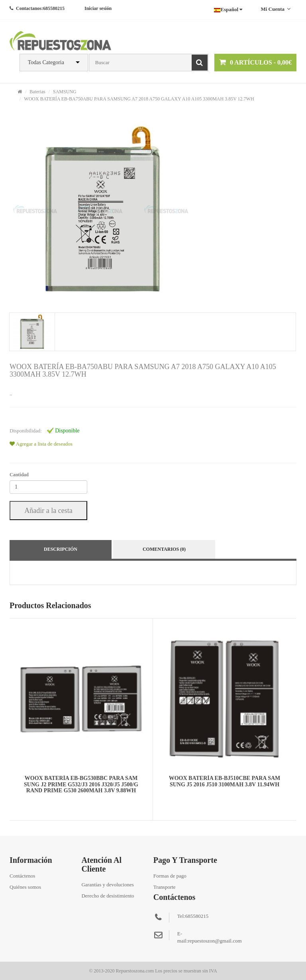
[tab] (32, 332)
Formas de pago (170, 876)
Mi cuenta (276, 9)
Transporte (165, 887)
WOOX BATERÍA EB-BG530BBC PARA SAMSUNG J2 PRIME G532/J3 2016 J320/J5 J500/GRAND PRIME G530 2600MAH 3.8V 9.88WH (81, 784)
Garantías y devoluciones (107, 885)
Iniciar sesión (98, 8)
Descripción (61, 549)
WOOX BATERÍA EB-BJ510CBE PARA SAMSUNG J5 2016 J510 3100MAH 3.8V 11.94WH (225, 781)
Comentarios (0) (164, 549)
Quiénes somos (25, 887)
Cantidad (19, 475)
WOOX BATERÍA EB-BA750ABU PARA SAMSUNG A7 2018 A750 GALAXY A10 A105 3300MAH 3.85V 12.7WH (139, 99)
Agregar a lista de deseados (41, 444)
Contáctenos (22, 876)
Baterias (37, 92)
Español (228, 9)
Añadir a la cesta (48, 511)
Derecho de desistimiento (108, 896)
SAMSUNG (65, 92)
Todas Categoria (46, 62)
